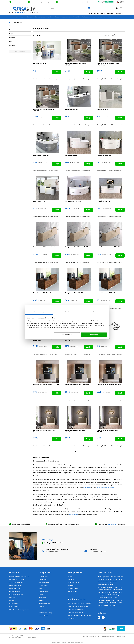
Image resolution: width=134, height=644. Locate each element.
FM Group (71, 586)
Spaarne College (74, 583)
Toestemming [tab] (39, 312)
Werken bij (13, 601)
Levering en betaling (16, 586)
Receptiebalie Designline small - (44, 431)
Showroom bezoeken (16, 583)
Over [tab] (95, 312)
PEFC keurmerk (14, 607)
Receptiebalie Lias (103, 109)
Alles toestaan (94, 334)
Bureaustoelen (40, 17)
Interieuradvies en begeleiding (19, 576)
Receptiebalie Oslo (39, 201)
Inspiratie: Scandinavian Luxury (78, 606)
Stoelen (50, 17)
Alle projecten (73, 592)
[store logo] (28, 9)
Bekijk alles (72, 618)
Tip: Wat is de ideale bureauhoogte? (80, 615)
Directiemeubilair (44, 604)
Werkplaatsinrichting (88, 17)
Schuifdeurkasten (44, 583)
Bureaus (30, 17)
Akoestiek (76, 17)
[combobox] (69, 8)
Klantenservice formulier (17, 579)
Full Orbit (71, 579)
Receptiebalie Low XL (103, 201)
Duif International (74, 589)
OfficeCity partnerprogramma (19, 610)
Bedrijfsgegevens (15, 592)
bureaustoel (87, 487)
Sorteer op (106, 35)
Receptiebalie (46, 247)
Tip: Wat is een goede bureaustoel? (80, 603)
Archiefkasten (20, 17)
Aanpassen (67, 334)
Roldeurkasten (43, 579)
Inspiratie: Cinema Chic (76, 612)
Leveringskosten (14, 589)
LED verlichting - (103, 339)
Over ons (12, 598)
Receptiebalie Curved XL (73, 201)
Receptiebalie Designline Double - (76, 64)
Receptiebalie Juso (71, 109)
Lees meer (118, 605)
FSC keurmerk (14, 604)
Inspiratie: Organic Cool (76, 609)
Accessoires (102, 17)
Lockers (41, 601)
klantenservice (73, 514)
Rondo (70, 576)
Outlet (110, 17)
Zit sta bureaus (43, 586)
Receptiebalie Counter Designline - (45, 340)
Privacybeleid (121, 636)
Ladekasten (42, 598)
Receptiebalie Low (71, 155)
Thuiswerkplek (43, 616)
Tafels (57, 17)
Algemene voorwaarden (108, 636)
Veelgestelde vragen (16, 595)
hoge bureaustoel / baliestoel (105, 487)
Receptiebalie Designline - (46, 385)
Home (11, 23)
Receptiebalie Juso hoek (41, 155)
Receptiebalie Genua (40, 64)
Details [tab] (67, 312)
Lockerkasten (66, 17)
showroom (69, 2)
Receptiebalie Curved (104, 155)
